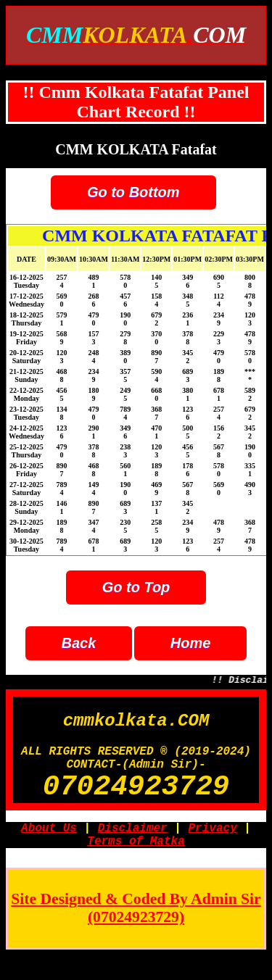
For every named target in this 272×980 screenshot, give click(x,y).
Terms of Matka (136, 865)
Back (79, 643)
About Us (49, 849)
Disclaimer (133, 849)
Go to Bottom (133, 192)
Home (191, 643)
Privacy (213, 849)
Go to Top (136, 587)
